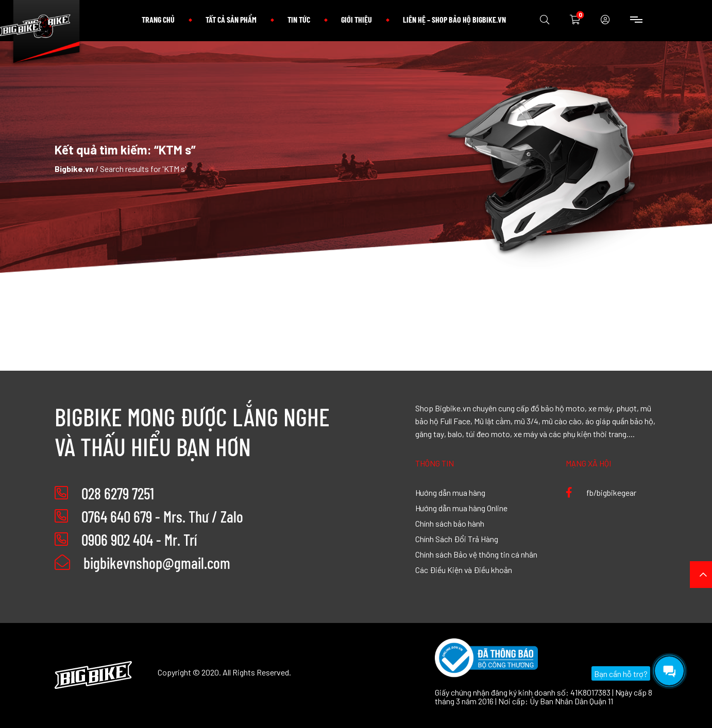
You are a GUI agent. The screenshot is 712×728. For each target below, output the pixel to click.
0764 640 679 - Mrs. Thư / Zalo (162, 516)
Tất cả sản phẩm (231, 19)
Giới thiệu (357, 19)
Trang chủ (158, 19)
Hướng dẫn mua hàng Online (461, 508)
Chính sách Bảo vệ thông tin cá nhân (476, 554)
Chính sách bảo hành (450, 523)
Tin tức (299, 19)
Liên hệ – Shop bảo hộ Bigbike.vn (454, 19)
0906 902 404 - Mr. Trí (139, 540)
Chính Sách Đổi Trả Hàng (457, 539)
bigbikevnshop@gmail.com (142, 563)
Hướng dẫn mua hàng (450, 492)
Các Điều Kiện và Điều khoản (464, 569)
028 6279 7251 (118, 493)
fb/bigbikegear (601, 492)
